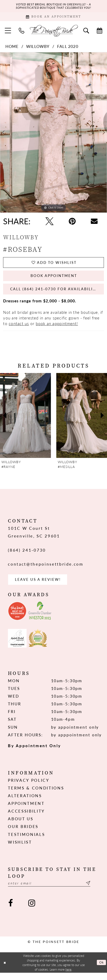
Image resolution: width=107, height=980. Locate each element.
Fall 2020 (68, 48)
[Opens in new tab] (17, 617)
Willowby (38, 48)
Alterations (25, 802)
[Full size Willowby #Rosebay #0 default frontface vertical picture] (53, 134)
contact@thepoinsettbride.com (46, 569)
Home (12, 48)
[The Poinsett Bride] (53, 32)
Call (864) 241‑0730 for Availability (57, 294)
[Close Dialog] (5, 970)
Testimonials (26, 841)
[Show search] (86, 32)
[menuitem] (8, 32)
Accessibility (26, 818)
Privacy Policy (29, 787)
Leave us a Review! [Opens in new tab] (41, 585)
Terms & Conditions (36, 795)
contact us (19, 329)
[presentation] (25, 421)
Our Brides (23, 833)
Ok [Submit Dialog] (101, 970)
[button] (8, 32)
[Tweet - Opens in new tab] (49, 223)
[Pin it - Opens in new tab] (72, 223)
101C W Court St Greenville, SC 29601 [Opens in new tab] (34, 538)
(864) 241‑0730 (27, 555)
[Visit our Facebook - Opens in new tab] (10, 910)
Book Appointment (54, 279)
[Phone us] (22, 32)
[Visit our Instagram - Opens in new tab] (32, 910)
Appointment (26, 810)
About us (21, 825)
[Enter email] (53, 890)
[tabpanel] (53, 134)
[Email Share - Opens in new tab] (94, 223)
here (68, 977)
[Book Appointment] (53, 18)
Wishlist (20, 848)
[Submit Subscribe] (96, 890)
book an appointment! (57, 329)
